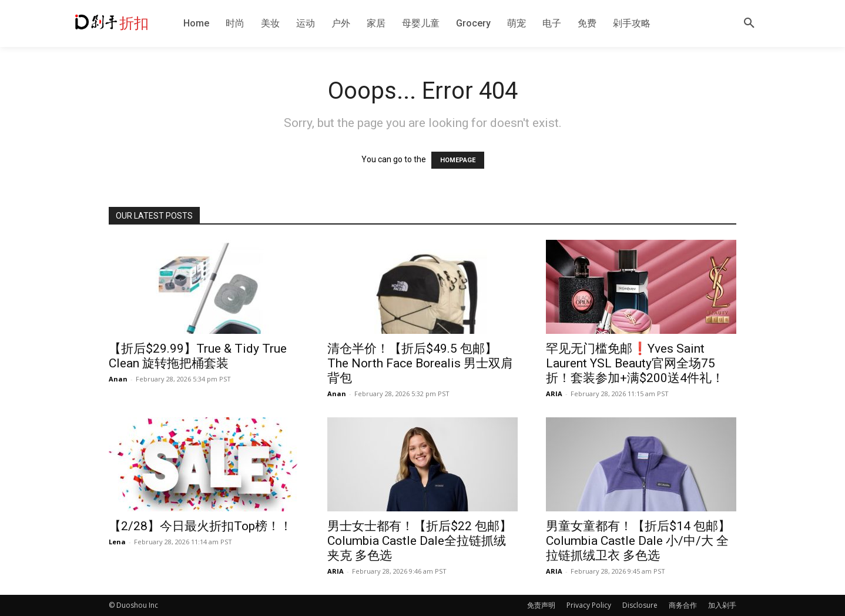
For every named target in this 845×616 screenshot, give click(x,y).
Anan (118, 379)
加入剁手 (722, 605)
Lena (117, 542)
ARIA (554, 394)
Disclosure (640, 605)
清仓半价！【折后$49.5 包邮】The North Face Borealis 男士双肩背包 (420, 363)
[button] (749, 24)
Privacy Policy (589, 605)
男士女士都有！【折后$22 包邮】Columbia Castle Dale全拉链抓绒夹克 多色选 (420, 541)
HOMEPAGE (458, 160)
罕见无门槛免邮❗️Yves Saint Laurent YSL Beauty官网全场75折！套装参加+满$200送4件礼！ (635, 363)
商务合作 (683, 605)
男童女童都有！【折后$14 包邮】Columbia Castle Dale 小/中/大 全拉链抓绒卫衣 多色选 (638, 541)
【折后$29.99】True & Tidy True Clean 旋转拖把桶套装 (198, 356)
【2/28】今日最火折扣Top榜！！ (200, 526)
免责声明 (541, 605)
